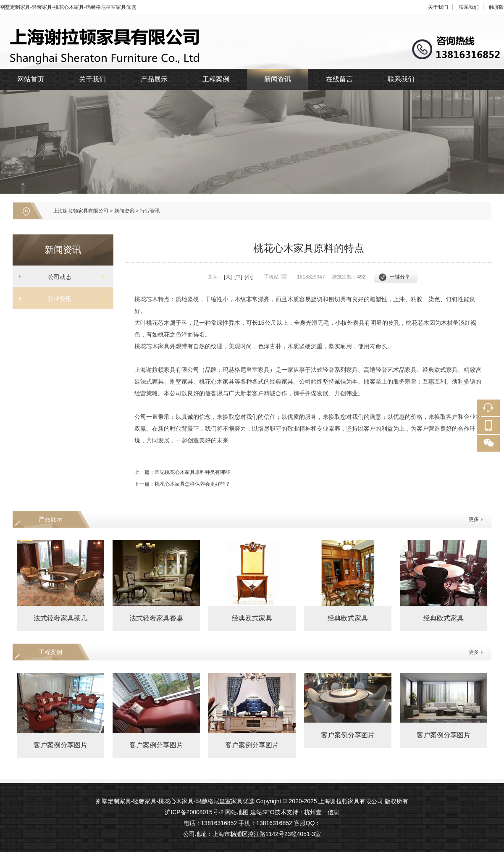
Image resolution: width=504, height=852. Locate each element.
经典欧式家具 (252, 618)
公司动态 (60, 277)
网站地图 (237, 812)
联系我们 (469, 7)
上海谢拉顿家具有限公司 (81, 211)
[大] (228, 277)
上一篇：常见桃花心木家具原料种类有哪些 (182, 472)
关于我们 (438, 7)
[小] (249, 277)
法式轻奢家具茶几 (60, 618)
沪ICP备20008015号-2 (194, 812)
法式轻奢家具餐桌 (156, 618)
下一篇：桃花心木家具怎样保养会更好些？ (182, 484)
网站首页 (31, 79)
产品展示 (154, 79)
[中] (238, 277)
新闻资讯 (278, 79)
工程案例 (216, 79)
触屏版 (496, 7)
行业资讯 (150, 211)
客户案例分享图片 (60, 745)
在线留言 (339, 79)
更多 (474, 519)
